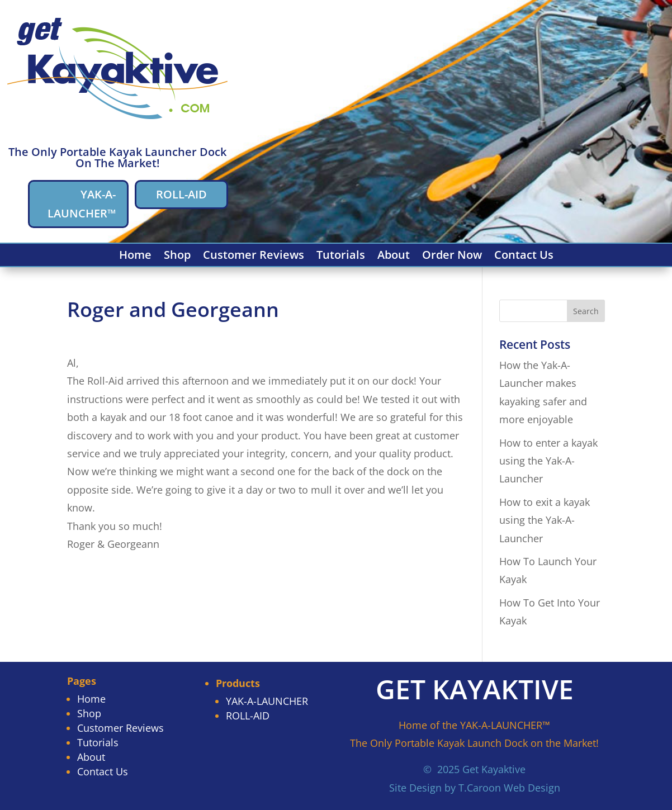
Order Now (452, 257)
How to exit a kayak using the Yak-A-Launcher (545, 520)
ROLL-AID (181, 194)
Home (135, 257)
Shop (177, 257)
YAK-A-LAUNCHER (267, 701)
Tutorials (341, 257)
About (394, 257)
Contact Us (524, 257)
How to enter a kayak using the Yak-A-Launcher (548, 461)
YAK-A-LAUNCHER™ (82, 204)
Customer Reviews (254, 257)
